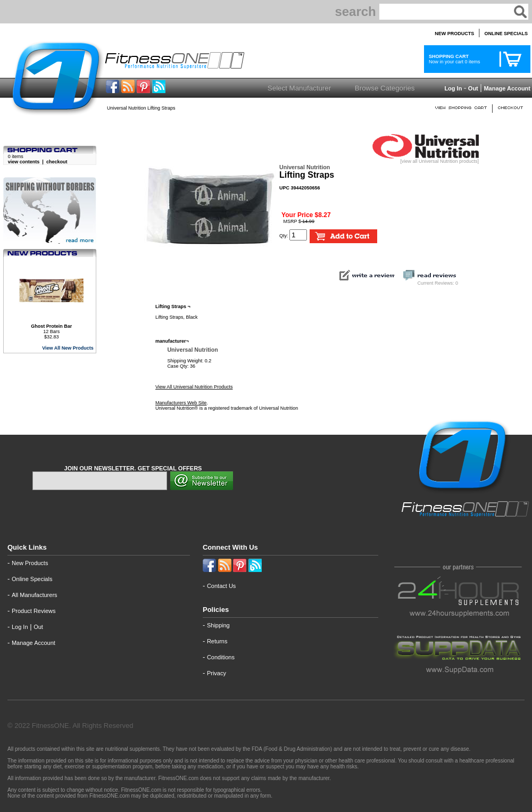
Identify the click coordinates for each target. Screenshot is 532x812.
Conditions (221, 657)
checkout (57, 162)
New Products (30, 563)
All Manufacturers (35, 595)
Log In (452, 88)
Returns (217, 641)
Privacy (217, 673)
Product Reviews (34, 611)
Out (473, 88)
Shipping (218, 625)
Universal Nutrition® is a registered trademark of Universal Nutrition (227, 408)
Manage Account (506, 88)
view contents (24, 162)
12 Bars (51, 329)
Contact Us (221, 586)
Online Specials (32, 579)
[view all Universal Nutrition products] (426, 159)
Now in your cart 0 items (453, 59)
